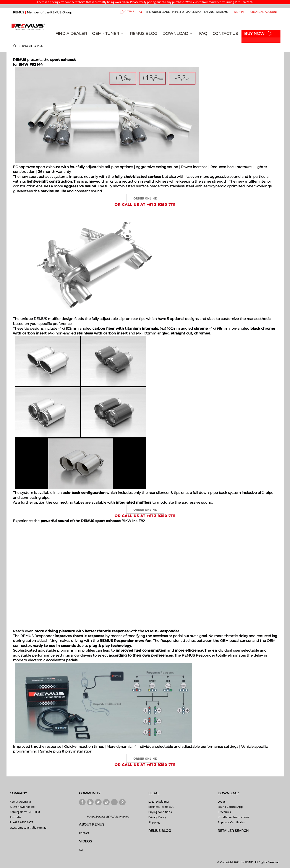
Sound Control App (230, 807)
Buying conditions (160, 812)
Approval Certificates (231, 822)
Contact (84, 833)
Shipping (154, 822)
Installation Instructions (233, 817)
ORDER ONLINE (145, 198)
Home (15, 46)
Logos (222, 801)
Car (81, 850)
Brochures (224, 812)
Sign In (239, 12)
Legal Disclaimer (159, 801)
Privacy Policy (157, 817)
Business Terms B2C (161, 807)
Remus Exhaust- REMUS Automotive (108, 817)
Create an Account (264, 12)
